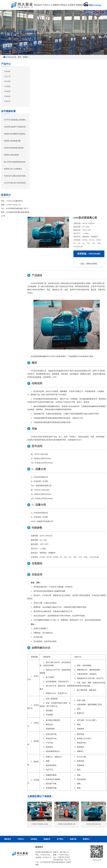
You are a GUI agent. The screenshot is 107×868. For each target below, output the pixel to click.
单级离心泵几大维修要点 (13, 169)
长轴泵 (8, 72)
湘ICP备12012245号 (67, 852)
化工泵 (8, 76)
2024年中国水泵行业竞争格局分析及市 (15, 183)
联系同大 (88, 5)
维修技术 (80, 5)
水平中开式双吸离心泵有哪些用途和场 (15, 120)
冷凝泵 (8, 86)
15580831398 (11, 201)
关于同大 (60, 839)
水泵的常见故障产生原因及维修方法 (15, 127)
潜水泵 (8, 101)
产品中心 (46, 5)
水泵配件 (72, 5)
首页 (19, 57)
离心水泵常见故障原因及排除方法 (15, 162)
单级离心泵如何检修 (11, 155)
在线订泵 (73, 839)
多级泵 (8, 96)
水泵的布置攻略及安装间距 (14, 148)
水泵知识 (63, 5)
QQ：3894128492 (89, 264)
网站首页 (38, 5)
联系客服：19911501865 (89, 254)
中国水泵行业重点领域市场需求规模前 (15, 176)
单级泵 (25, 57)
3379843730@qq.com (13, 205)
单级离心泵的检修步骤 (12, 141)
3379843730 (47, 857)
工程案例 (55, 5)
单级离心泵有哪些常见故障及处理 (15, 134)
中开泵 (8, 81)
